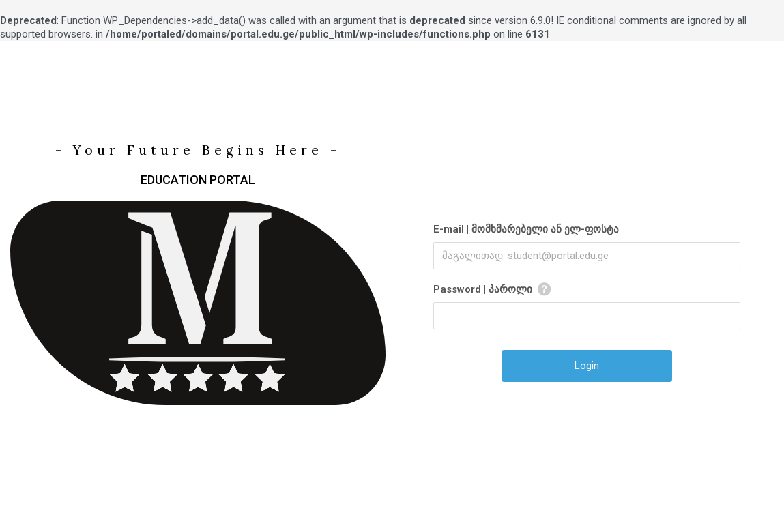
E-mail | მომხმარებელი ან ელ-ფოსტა (526, 229)
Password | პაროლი (483, 289)
